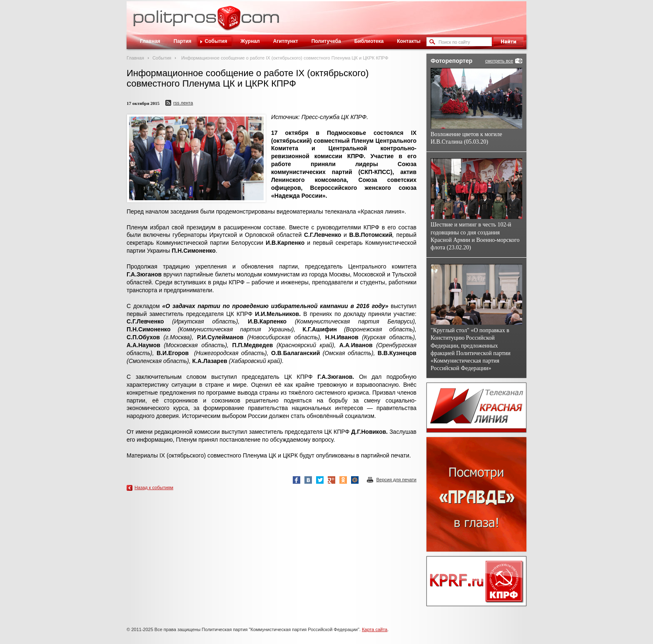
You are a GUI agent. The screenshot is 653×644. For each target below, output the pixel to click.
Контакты (409, 41)
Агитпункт (286, 41)
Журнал (250, 41)
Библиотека (369, 41)
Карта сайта (375, 629)
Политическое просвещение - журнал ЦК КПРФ (229, 22)
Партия (183, 41)
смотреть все (499, 61)
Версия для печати (396, 480)
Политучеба (326, 41)
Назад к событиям (154, 487)
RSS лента (183, 103)
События (216, 41)
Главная (150, 41)
